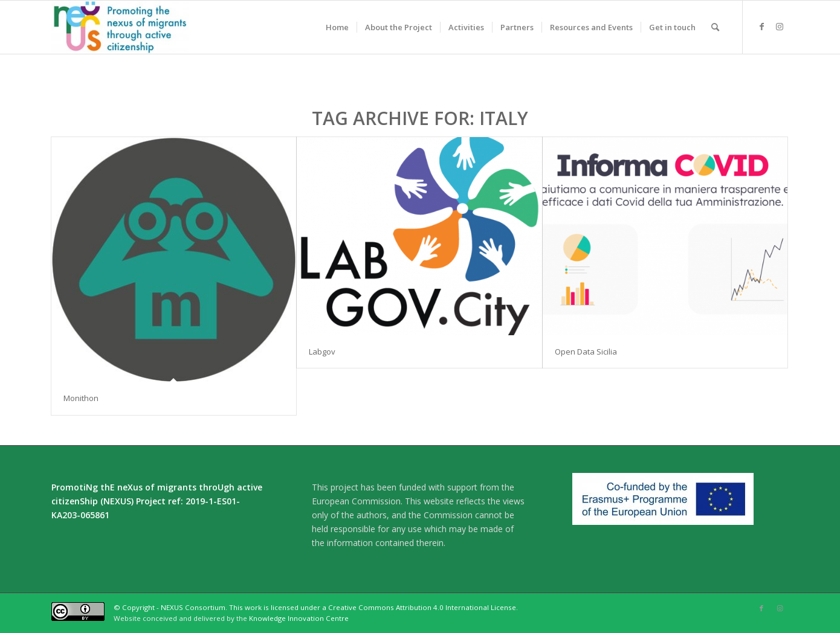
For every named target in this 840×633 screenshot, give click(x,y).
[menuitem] (337, 27)
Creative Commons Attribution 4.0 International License (422, 607)
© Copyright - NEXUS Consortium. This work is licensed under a (221, 607)
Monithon (81, 398)
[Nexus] (120, 27)
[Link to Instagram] (780, 27)
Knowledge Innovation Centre (299, 618)
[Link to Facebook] (761, 27)
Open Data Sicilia (586, 352)
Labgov (322, 352)
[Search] (715, 27)
